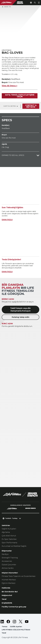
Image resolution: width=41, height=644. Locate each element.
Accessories (7, 561)
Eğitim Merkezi (9, 583)
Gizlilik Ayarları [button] (16, 627)
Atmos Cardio (8, 568)
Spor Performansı (10, 543)
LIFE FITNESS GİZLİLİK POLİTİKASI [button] (16, 630)
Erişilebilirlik (7, 603)
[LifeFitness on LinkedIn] (2, 622)
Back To (6, 7)
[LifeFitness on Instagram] (14, 622)
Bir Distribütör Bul (10, 592)
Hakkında (6, 588)
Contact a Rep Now (31, 106)
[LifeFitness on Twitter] (21, 622)
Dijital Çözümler (9, 565)
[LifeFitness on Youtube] (27, 622)
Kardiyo (5, 554)
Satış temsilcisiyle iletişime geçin (20, 96)
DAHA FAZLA (7, 220)
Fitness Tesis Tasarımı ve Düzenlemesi (19, 576)
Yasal (4, 599)
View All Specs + (10, 86)
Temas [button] (5, 627)
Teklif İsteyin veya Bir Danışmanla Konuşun (20, 310)
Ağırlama (6, 532)
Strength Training (10, 558)
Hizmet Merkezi (9, 580)
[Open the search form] (35, 3)
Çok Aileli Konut (9, 536)
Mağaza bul (7, 595)
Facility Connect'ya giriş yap (14, 607)
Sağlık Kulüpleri (9, 529)
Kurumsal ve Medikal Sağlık (14, 546)
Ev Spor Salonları (9, 539)
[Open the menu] (39, 3)
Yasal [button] (4, 633)
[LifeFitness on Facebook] (8, 622)
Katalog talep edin (21, 317)
